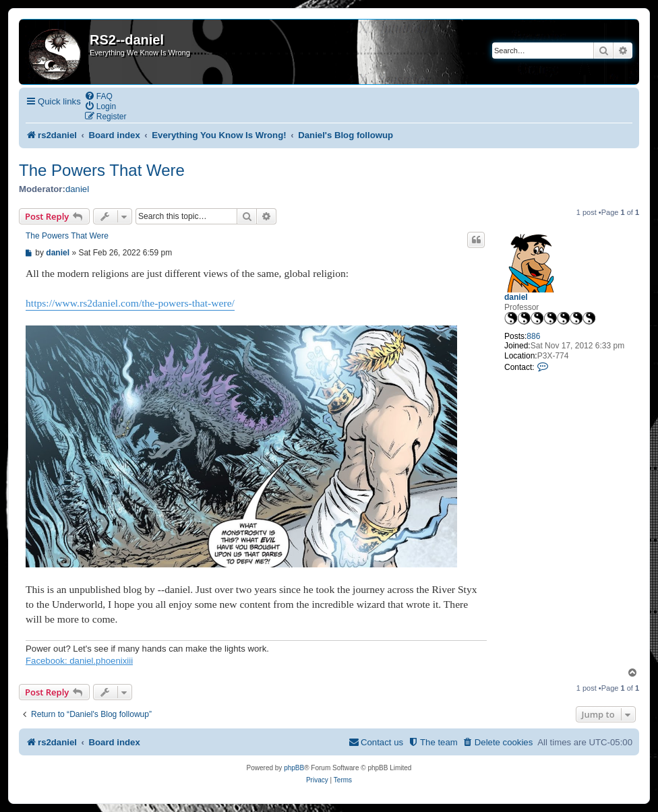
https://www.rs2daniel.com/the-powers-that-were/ (130, 303)
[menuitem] (98, 96)
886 (533, 336)
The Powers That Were (102, 170)
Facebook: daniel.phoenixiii (79, 661)
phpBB (294, 768)
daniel (77, 189)
